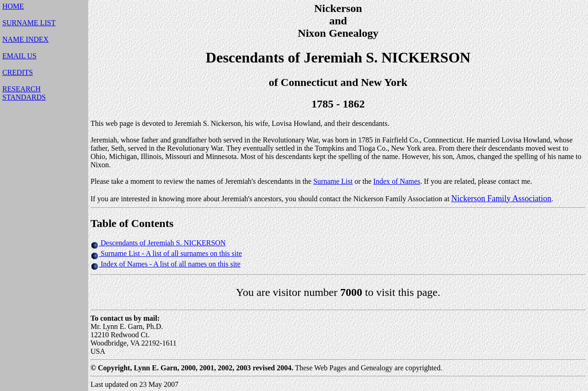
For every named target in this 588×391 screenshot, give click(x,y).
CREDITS (18, 72)
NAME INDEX (25, 39)
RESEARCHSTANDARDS (24, 93)
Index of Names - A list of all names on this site (170, 264)
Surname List (333, 181)
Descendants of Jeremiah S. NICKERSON (163, 243)
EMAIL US (20, 56)
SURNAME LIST (29, 23)
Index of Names (397, 181)
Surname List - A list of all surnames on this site (170, 253)
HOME (13, 6)
